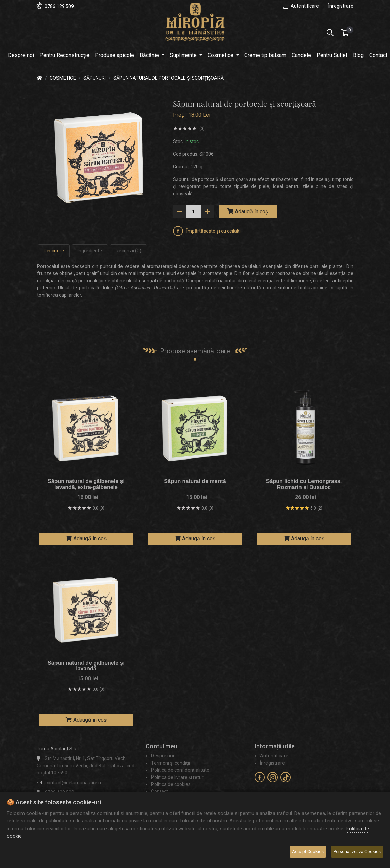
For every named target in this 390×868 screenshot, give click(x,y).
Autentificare (305, 6)
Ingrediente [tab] (90, 251)
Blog (358, 55)
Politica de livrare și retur (177, 777)
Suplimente (184, 55)
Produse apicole (115, 55)
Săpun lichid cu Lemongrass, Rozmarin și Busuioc (304, 484)
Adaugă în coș (248, 211)
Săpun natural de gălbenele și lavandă (86, 666)
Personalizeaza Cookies (357, 852)
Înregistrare (341, 6)
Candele (301, 55)
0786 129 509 (59, 6)
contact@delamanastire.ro (74, 783)
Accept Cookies (308, 852)
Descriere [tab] (54, 251)
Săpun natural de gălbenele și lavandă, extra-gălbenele (86, 484)
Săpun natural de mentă (195, 481)
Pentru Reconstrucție (64, 55)
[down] (179, 212)
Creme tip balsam (265, 55)
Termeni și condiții (170, 763)
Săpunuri (95, 78)
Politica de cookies (171, 784)
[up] (207, 212)
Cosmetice (221, 55)
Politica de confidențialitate (180, 770)
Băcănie (150, 55)
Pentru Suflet (332, 55)
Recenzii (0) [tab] (128, 251)
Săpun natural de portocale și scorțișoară (168, 78)
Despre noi (21, 55)
